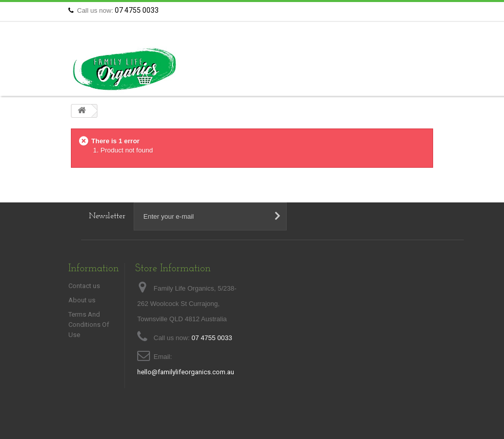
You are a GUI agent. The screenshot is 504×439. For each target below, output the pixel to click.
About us (82, 300)
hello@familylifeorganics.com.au (186, 372)
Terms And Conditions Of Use (89, 325)
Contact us (415, 10)
